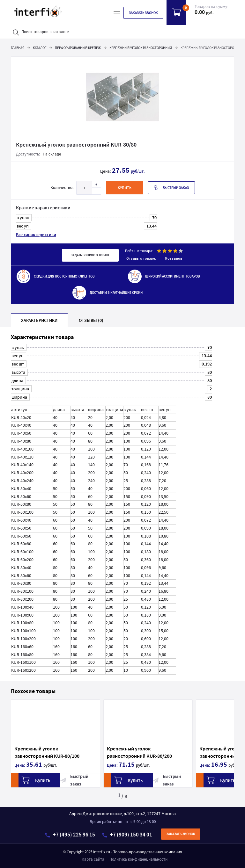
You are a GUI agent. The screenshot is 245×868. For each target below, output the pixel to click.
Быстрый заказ (171, 188)
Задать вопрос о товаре (90, 255)
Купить (25, 780)
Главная (18, 48)
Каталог (40, 48)
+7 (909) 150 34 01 (127, 835)
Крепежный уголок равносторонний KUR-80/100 (37, 752)
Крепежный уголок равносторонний (141, 48)
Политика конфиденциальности (138, 859)
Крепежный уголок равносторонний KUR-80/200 (129, 752)
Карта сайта (93, 859)
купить (125, 188)
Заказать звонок (143, 13)
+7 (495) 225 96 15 (70, 835)
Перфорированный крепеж (78, 48)
